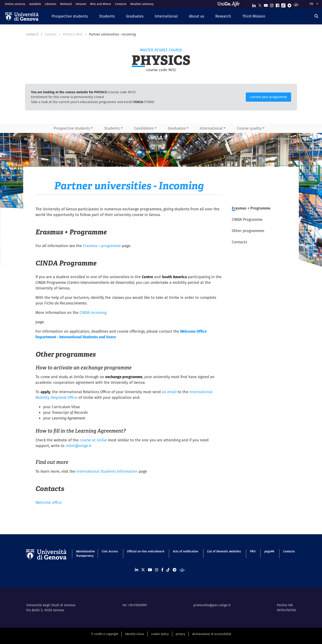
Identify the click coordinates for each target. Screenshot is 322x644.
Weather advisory (142, 4)
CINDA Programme (247, 219)
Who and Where (101, 4)
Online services (15, 4)
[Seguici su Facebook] (278, 4)
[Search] (316, 16)
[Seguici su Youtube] (266, 4)
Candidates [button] (144, 128)
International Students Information (107, 471)
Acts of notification (186, 551)
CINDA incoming (93, 313)
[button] (70, 16)
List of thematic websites (224, 551)
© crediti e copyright (105, 634)
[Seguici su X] (260, 4)
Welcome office (49, 502)
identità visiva (135, 634)
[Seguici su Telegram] (289, 4)
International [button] (211, 128)
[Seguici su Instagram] (272, 4)
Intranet (81, 4)
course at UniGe (93, 440)
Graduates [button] (177, 128)
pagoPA (269, 551)
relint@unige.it (79, 446)
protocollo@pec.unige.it (212, 605)
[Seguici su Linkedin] (254, 4)
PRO (253, 551)
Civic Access (110, 551)
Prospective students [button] (72, 128)
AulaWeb (35, 4)
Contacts (121, 4)
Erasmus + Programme (251, 208)
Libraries (51, 4)
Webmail (66, 4)
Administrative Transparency (84, 554)
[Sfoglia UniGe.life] (230, 4)
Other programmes (248, 231)
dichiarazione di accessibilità (212, 634)
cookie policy (160, 634)
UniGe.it (32, 34)
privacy (180, 634)
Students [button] (112, 128)
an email (169, 392)
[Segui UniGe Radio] (296, 4)
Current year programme (268, 97)
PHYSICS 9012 (73, 34)
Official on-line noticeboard (146, 551)
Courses (51, 34)
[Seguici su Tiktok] (283, 4)
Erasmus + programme (102, 246)
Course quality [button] (249, 128)
